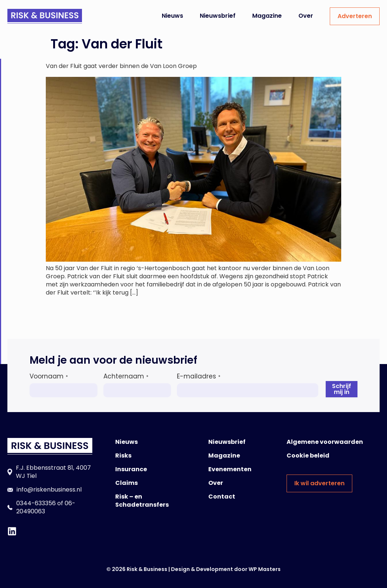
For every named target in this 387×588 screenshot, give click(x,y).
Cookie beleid (308, 456)
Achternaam (126, 376)
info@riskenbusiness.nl (49, 490)
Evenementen (230, 469)
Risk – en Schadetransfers (142, 501)
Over (306, 16)
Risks (123, 456)
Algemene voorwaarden (325, 442)
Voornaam (49, 376)
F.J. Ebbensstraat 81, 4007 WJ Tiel (53, 472)
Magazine (267, 16)
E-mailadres (199, 376)
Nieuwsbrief (218, 16)
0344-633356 (36, 503)
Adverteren (355, 16)
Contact (222, 497)
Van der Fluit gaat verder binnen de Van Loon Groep (121, 66)
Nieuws (172, 16)
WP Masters (265, 569)
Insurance (131, 469)
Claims (126, 483)
